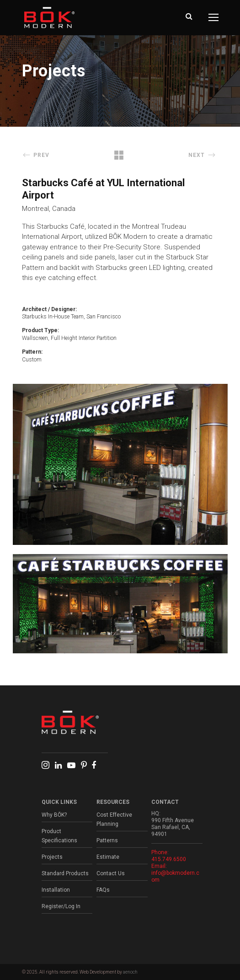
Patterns (107, 840)
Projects (52, 857)
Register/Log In (61, 906)
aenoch (130, 972)
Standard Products (65, 873)
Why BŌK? (54, 815)
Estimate (108, 857)
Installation (56, 890)
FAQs (103, 890)
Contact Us (111, 873)
